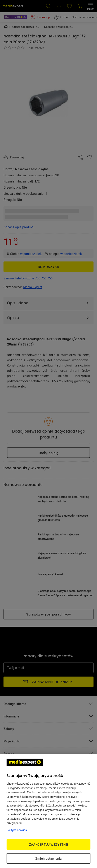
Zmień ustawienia (48, 858)
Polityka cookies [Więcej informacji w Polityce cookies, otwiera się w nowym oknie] (17, 830)
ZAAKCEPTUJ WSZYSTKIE (49, 844)
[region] (48, 811)
